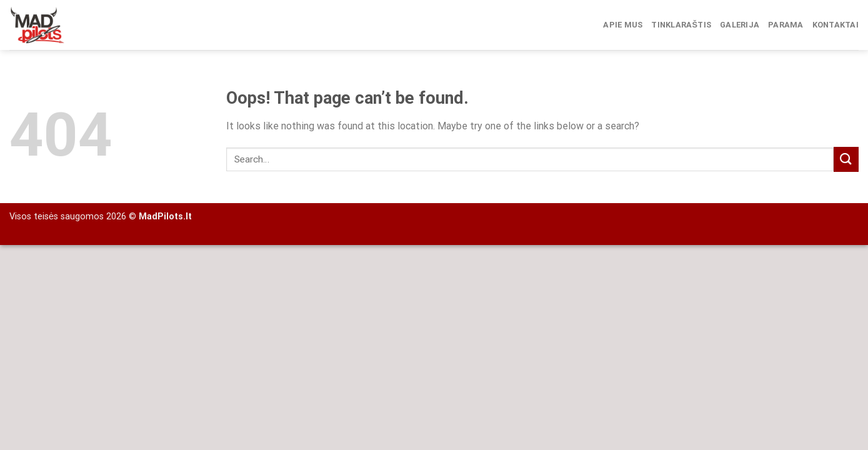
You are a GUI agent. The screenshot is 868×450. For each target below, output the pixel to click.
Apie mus (623, 25)
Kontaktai (836, 25)
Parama (786, 25)
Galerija (740, 25)
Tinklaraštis (681, 25)
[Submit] (846, 159)
